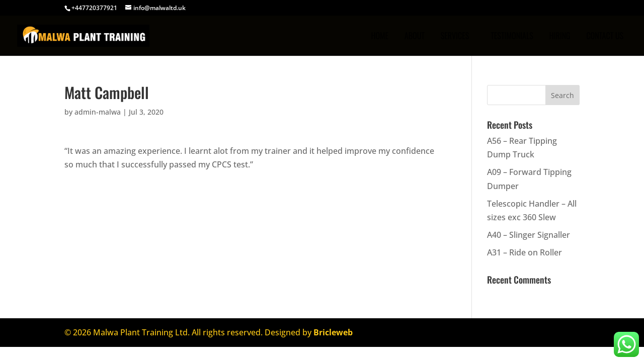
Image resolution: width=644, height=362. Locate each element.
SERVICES (455, 37)
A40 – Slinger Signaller (529, 235)
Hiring (559, 37)
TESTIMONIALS (512, 37)
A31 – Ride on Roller (525, 252)
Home (380, 37)
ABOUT (415, 37)
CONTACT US (605, 37)
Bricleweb (333, 332)
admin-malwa (98, 112)
